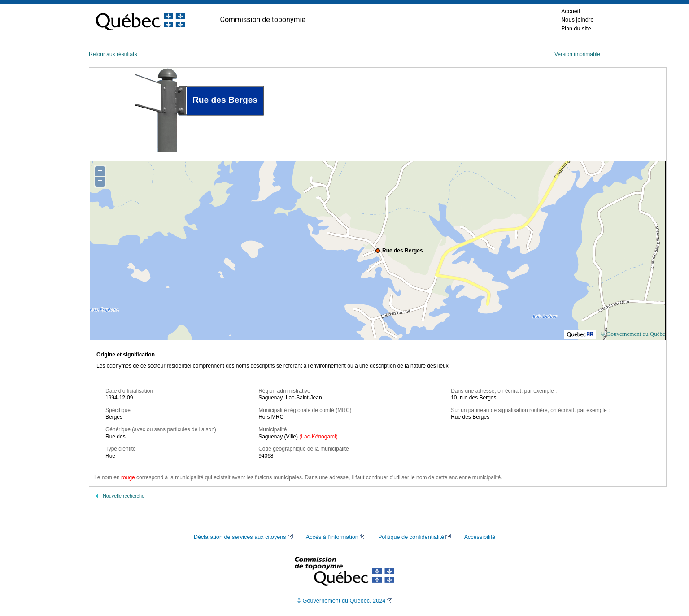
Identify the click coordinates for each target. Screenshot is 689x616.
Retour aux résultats (113, 54)
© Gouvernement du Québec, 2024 (341, 601)
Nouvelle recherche (124, 496)
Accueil (571, 11)
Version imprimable (577, 54)
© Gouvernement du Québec (634, 334)
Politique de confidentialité (411, 537)
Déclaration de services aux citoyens (240, 537)
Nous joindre (577, 20)
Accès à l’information (332, 537)
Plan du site (576, 28)
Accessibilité (480, 537)
